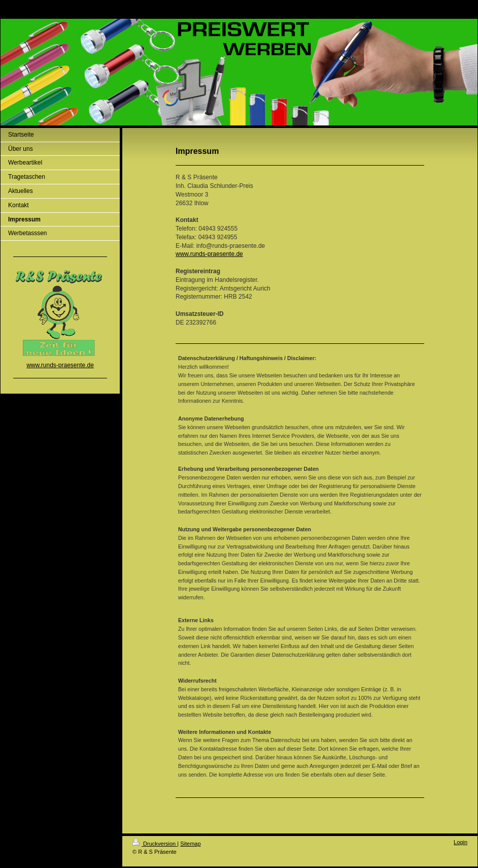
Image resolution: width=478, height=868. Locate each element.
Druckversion (155, 844)
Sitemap (190, 844)
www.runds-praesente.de (209, 254)
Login (460, 842)
